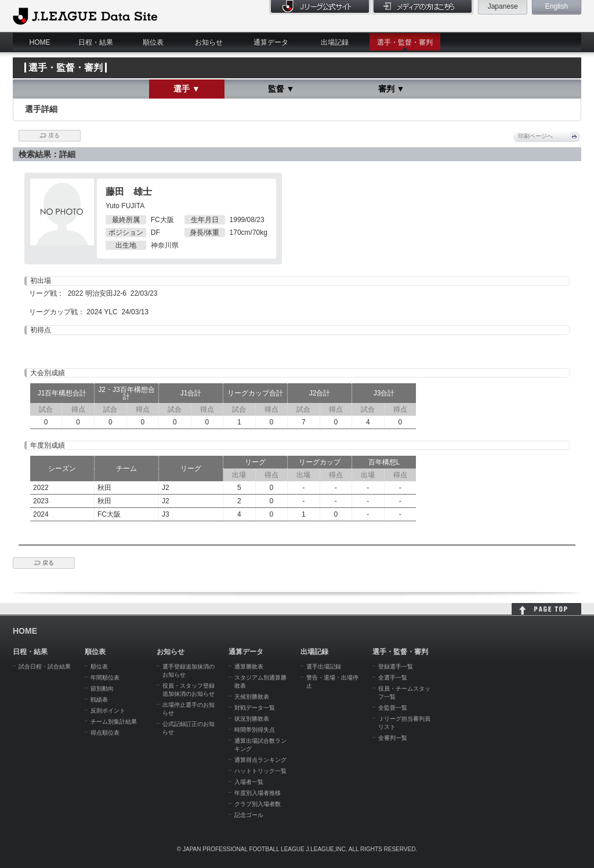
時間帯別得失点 (255, 730)
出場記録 (335, 42)
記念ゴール (249, 815)
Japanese (503, 6)
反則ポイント (108, 711)
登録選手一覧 (396, 667)
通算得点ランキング (260, 760)
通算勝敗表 (249, 667)
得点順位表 (105, 733)
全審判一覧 (393, 738)
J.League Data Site (85, 16)
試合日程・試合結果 (45, 667)
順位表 (153, 42)
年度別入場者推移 (258, 793)
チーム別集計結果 (114, 722)
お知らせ (209, 42)
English (557, 6)
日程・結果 (96, 42)
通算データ (271, 42)
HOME (40, 42)
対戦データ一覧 (255, 708)
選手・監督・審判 (405, 42)
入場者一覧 (249, 782)
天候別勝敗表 (252, 697)
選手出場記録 (324, 667)
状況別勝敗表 (252, 719)
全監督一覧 (393, 708)
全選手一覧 (393, 678)
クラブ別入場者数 (258, 804)
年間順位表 (105, 678)
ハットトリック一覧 (260, 771)
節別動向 (102, 689)
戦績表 (99, 700)
